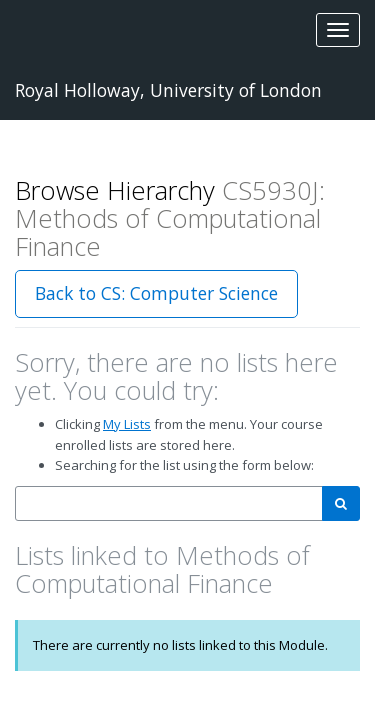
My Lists (127, 424)
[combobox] (169, 503)
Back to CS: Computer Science (156, 293)
